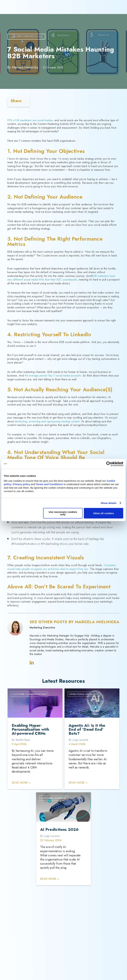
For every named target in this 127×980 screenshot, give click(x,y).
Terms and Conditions (49, 484)
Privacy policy (21, 484)
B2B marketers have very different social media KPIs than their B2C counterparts (61, 278)
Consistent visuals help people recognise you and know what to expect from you (62, 567)
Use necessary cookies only (63, 513)
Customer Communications (26, 37)
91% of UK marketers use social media (30, 120)
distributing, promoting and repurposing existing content (47, 421)
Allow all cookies (104, 513)
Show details (109, 503)
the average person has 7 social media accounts (53, 376)
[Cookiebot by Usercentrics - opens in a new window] (109, 464)
